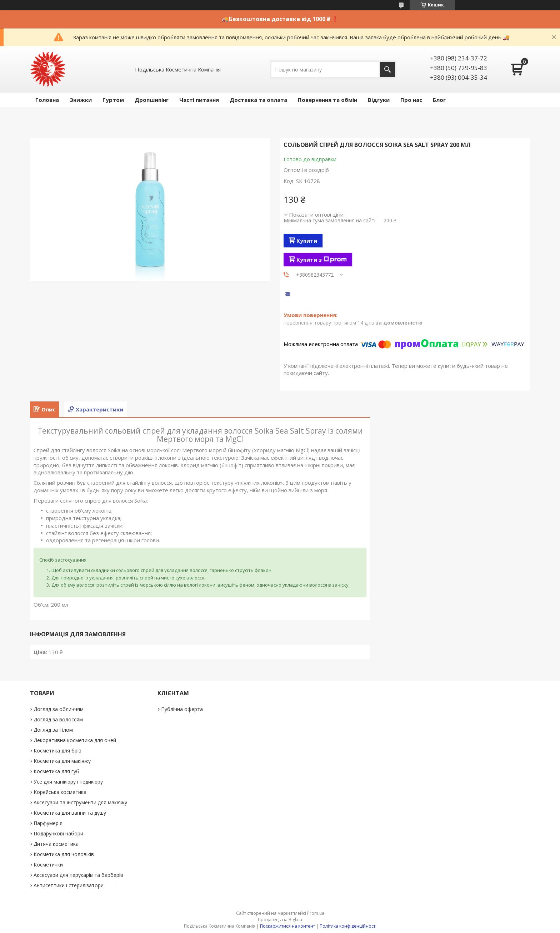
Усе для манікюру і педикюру (68, 782)
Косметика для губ (56, 771)
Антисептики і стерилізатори (69, 885)
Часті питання (199, 100)
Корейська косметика (60, 792)
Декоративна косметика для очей (75, 740)
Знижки (81, 100)
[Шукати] (387, 70)
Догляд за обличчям (59, 709)
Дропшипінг (152, 100)
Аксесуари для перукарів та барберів (78, 875)
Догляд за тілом (53, 730)
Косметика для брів (57, 751)
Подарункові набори (58, 833)
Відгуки (379, 100)
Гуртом (113, 100)
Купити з (322, 260)
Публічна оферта (182, 709)
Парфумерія (48, 823)
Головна (47, 100)
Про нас (411, 100)
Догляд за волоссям (58, 719)
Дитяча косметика (56, 844)
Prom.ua (316, 913)
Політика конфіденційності (348, 926)
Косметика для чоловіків (64, 854)
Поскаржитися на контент (287, 926)
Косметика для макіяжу (62, 761)
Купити (307, 241)
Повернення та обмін (327, 100)
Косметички (48, 865)
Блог (439, 100)
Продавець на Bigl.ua (280, 920)
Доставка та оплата (258, 100)
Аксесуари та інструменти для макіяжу (80, 802)
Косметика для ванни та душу (70, 813)
